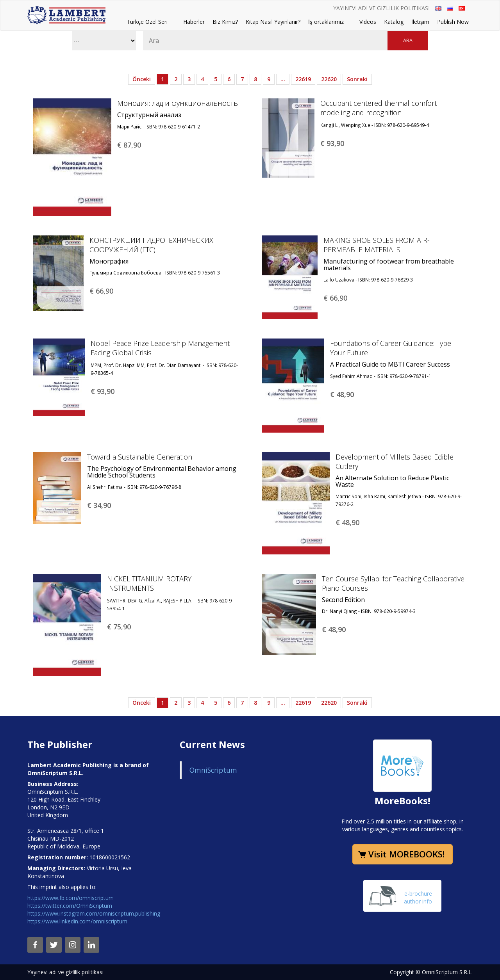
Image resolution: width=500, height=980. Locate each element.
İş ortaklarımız (326, 22)
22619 (303, 79)
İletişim (420, 22)
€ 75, (119, 627)
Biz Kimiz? (225, 22)
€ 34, (99, 505)
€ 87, (129, 145)
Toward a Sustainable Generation (140, 457)
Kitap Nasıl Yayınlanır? (273, 22)
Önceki (142, 79)
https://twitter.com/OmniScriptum (70, 906)
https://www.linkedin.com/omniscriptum (77, 921)
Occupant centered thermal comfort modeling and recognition (379, 108)
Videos (368, 22)
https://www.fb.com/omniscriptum (71, 898)
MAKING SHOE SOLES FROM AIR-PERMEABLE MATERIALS (377, 245)
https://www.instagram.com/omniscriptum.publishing (94, 913)
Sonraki (357, 79)
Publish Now (453, 22)
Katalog (394, 22)
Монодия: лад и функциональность (178, 103)
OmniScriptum (213, 770)
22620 (329, 79)
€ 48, (342, 394)
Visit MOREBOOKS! (406, 854)
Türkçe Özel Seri (147, 22)
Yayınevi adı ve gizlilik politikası (381, 8)
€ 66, (101, 291)
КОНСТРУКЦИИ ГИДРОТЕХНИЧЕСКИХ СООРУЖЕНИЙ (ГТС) (151, 245)
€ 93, (332, 143)
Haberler (194, 22)
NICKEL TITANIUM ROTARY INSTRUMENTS (149, 583)
